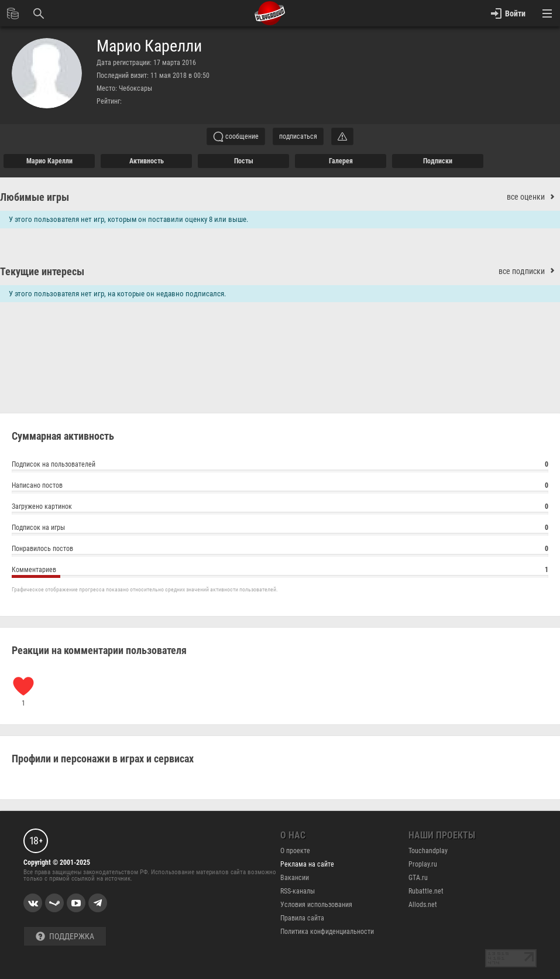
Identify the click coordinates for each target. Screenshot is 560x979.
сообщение (236, 136)
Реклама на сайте (307, 864)
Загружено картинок (280, 508)
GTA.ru (418, 878)
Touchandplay (428, 851)
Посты (244, 161)
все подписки (529, 271)
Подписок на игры (280, 529)
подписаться (298, 136)
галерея (341, 161)
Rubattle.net (426, 891)
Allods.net (423, 905)
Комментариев (280, 571)
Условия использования (316, 905)
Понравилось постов (280, 550)
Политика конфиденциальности (327, 932)
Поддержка (65, 937)
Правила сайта (302, 918)
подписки (438, 161)
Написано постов (280, 487)
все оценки (533, 197)
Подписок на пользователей (280, 466)
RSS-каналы (298, 891)
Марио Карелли (149, 46)
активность (147, 161)
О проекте (295, 851)
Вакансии (295, 878)
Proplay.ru (423, 864)
